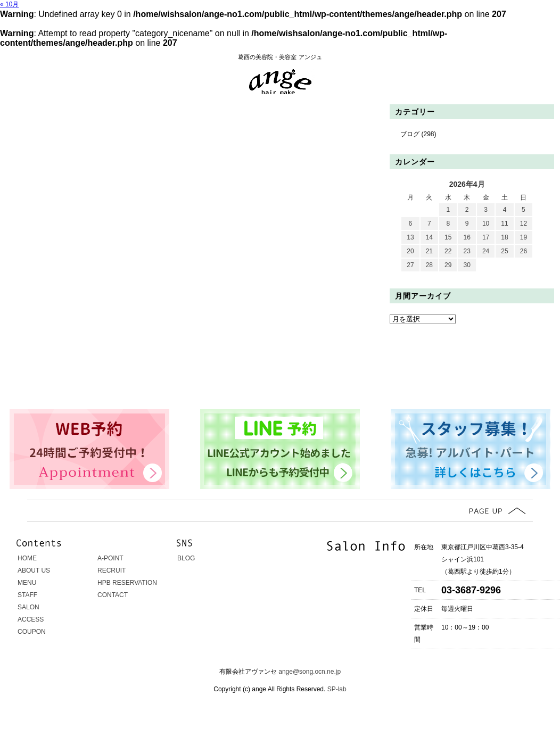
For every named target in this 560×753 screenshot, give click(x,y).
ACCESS (31, 619)
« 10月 (9, 4)
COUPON (32, 632)
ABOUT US (34, 570)
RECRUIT (112, 570)
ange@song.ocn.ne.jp (310, 672)
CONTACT (113, 595)
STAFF (27, 595)
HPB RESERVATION (127, 583)
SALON (28, 607)
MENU (27, 583)
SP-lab (336, 689)
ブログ (410, 134)
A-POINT (110, 558)
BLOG (186, 558)
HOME (27, 558)
